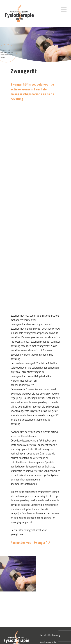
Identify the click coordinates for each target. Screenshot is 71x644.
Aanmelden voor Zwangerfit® (31, 543)
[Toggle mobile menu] (66, 9)
